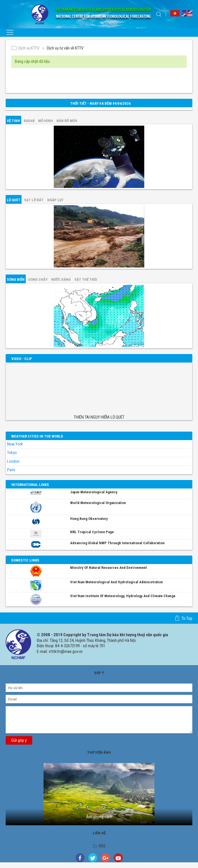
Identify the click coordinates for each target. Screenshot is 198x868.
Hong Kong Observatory (89, 519)
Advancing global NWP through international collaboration (117, 543)
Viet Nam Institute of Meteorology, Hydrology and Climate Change (123, 596)
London (13, 461)
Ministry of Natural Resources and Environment (108, 568)
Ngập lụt (55, 200)
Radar (29, 121)
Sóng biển (16, 279)
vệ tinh (13, 121)
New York (15, 444)
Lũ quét (14, 200)
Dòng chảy (38, 279)
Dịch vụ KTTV (25, 48)
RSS (99, 846)
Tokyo (12, 453)
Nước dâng (61, 279)
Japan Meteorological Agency (94, 492)
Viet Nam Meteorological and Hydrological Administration (117, 582)
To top (183, 618)
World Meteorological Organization (98, 503)
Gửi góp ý (19, 740)
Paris (11, 470)
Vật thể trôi (86, 279)
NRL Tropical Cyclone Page (92, 532)
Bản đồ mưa (67, 121)
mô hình (46, 121)
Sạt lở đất (34, 200)
